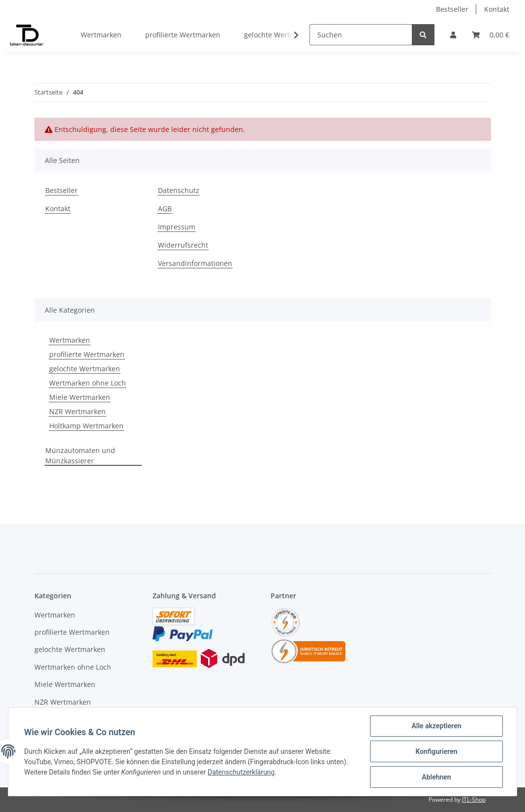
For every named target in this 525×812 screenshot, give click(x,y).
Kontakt (497, 9)
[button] (453, 35)
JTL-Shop (474, 799)
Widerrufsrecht (183, 245)
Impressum (177, 227)
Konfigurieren (436, 751)
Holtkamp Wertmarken (86, 426)
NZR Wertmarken (77, 411)
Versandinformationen (195, 263)
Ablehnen (436, 777)
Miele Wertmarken (80, 397)
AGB (165, 209)
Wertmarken (70, 340)
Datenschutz (179, 190)
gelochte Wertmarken (85, 369)
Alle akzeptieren (436, 726)
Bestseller (452, 9)
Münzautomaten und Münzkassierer (80, 455)
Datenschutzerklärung (241, 772)
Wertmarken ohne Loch (88, 383)
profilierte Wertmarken (87, 354)
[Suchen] (361, 35)
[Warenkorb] (491, 35)
